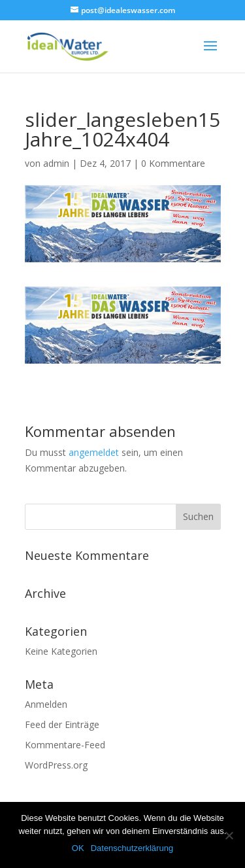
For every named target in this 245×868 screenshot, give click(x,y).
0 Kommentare (173, 163)
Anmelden (46, 704)
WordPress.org (56, 765)
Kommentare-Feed (65, 745)
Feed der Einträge (62, 724)
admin (56, 163)
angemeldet (94, 452)
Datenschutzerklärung (132, 848)
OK (78, 848)
